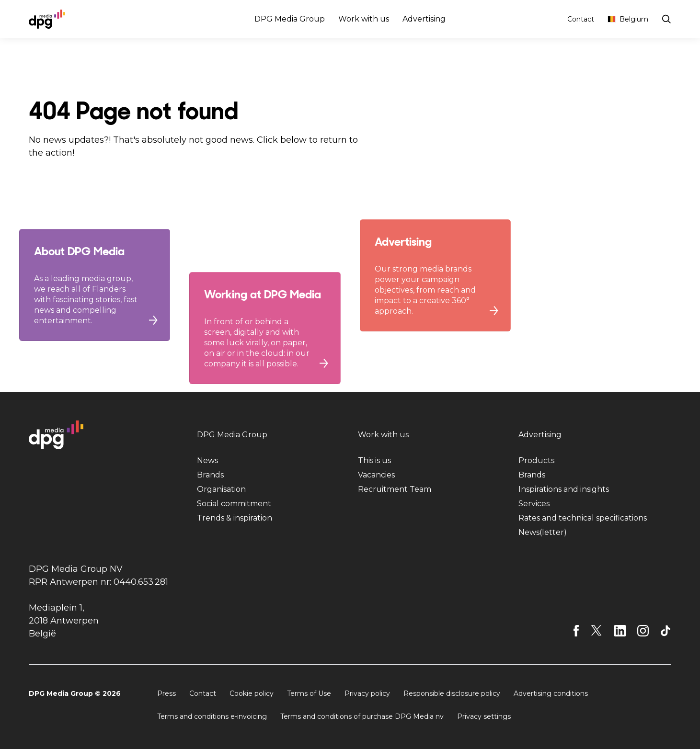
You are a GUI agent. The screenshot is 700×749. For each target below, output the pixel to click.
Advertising (424, 19)
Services (534, 504)
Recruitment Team (395, 489)
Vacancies (376, 475)
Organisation (221, 489)
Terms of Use (309, 693)
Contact (581, 19)
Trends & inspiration (235, 518)
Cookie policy (252, 693)
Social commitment (234, 504)
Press (166, 693)
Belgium (628, 19)
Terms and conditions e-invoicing (212, 716)
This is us (374, 460)
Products (536, 460)
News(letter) (543, 532)
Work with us (364, 19)
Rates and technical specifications (583, 518)
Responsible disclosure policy (452, 693)
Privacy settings (484, 716)
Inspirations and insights (564, 489)
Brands (210, 475)
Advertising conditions (551, 693)
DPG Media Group (290, 19)
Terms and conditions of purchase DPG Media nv (362, 716)
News (207, 460)
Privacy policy (367, 693)
